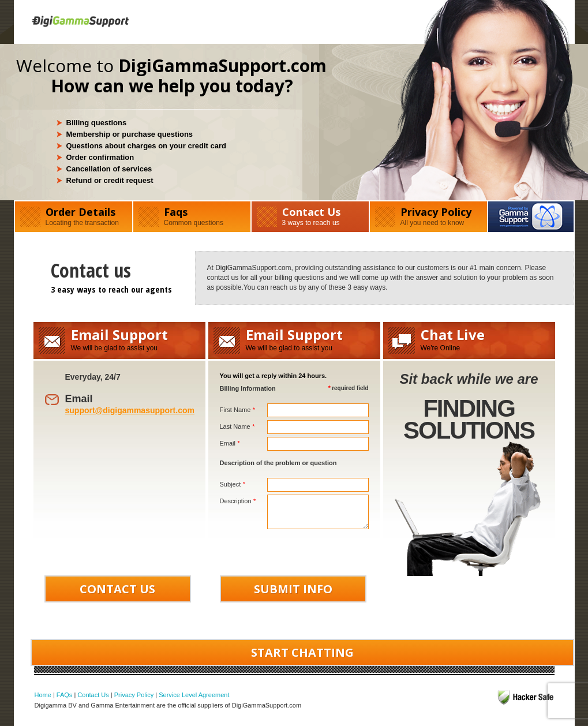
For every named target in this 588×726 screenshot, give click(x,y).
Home (43, 695)
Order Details (74, 216)
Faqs (192, 216)
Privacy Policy (428, 216)
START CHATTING (302, 652)
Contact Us (310, 216)
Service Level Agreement (194, 695)
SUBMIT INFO (293, 589)
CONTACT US (117, 589)
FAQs (65, 695)
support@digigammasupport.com (130, 410)
